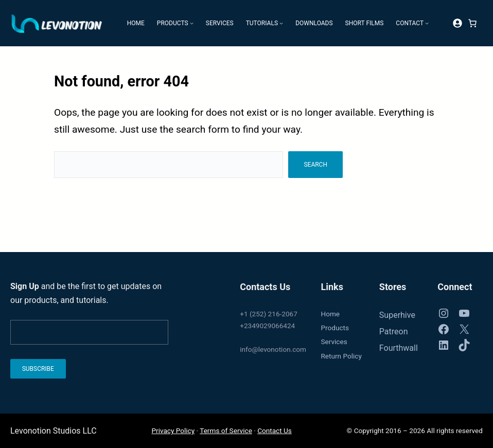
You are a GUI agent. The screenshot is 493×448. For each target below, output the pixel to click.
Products (335, 328)
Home (330, 314)
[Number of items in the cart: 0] (472, 23)
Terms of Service (226, 431)
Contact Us (275, 431)
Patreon (394, 331)
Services (334, 342)
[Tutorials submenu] (281, 23)
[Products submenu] (192, 23)
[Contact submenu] (427, 23)
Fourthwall (399, 348)
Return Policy (341, 356)
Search (315, 165)
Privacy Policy (173, 431)
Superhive (397, 315)
